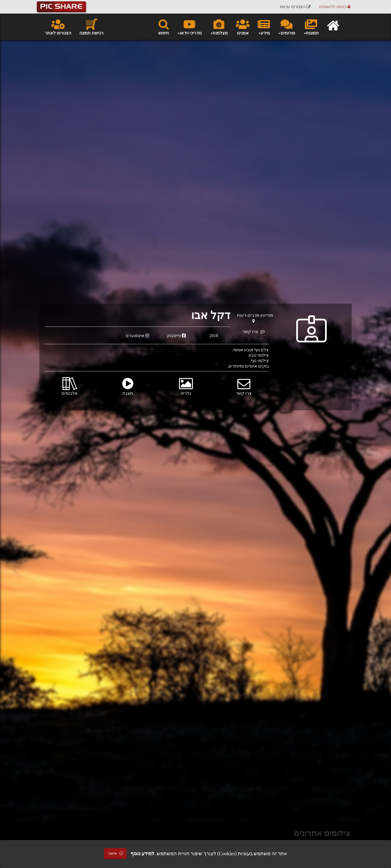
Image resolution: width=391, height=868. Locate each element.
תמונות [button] (311, 27)
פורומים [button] (287, 27)
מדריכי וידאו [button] (189, 27)
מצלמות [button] (219, 27)
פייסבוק (176, 336)
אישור (115, 853)
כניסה (335, 7)
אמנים (243, 27)
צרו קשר (254, 332)
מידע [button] (264, 27)
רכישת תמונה (91, 27)
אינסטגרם (137, 336)
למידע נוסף (143, 854)
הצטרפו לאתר (58, 27)
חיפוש (164, 27)
